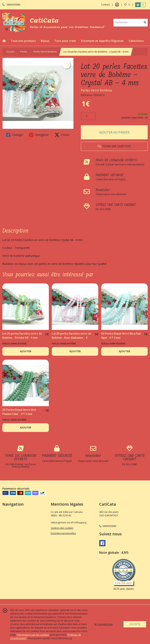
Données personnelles (63, 533)
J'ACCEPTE (135, 624)
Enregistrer (39, 135)
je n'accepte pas (104, 624)
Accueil (10, 52)
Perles (24, 52)
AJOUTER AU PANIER (114, 132)
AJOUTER (26, 351)
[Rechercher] (145, 23)
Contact (105, 5)
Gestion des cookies (62, 528)
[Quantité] (88, 116)
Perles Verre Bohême (45, 52)
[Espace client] (117, 5)
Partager (15, 135)
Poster (62, 135)
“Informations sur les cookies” (33, 635)
